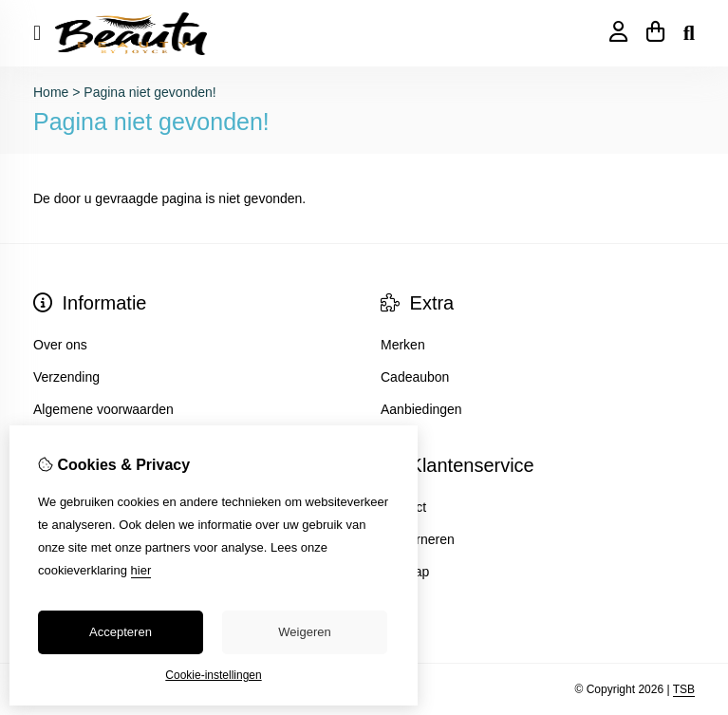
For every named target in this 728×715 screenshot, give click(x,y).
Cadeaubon (415, 377)
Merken (403, 345)
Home (51, 92)
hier (141, 570)
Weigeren (304, 632)
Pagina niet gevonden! (149, 92)
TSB (684, 689)
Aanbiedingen (421, 409)
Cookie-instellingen (213, 675)
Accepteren (121, 632)
